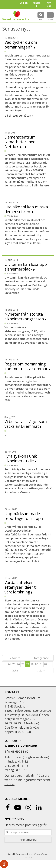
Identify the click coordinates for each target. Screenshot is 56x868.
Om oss (49, 4)
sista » (41, 670)
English (24, 3)
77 (23, 664)
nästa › (15, 670)
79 (32, 664)
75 (14, 664)
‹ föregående (41, 658)
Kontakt (36, 4)
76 (18, 664)
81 (41, 664)
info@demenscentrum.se (33, 711)
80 (37, 664)
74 (9, 664)
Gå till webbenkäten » (19, 116)
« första (15, 658)
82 (46, 664)
